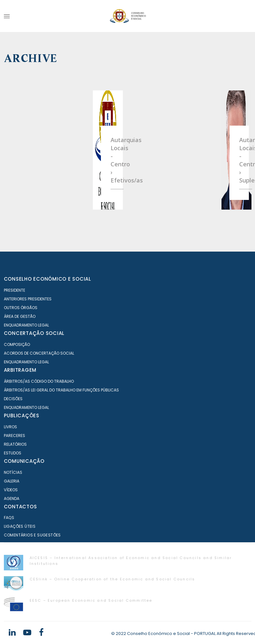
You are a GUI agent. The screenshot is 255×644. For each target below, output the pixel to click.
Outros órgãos (21, 308)
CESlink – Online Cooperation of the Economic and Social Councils (113, 579)
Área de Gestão (20, 316)
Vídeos (11, 490)
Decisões (13, 399)
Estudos (13, 453)
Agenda (12, 499)
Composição (17, 344)
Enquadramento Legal (26, 325)
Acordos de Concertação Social (39, 353)
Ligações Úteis (20, 526)
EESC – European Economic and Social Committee (91, 600)
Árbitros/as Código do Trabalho (39, 381)
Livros (10, 427)
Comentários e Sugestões (32, 535)
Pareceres (15, 436)
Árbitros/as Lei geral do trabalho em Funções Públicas (61, 390)
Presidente (15, 290)
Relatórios (15, 444)
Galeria (12, 481)
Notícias (13, 472)
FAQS (9, 518)
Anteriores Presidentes (28, 299)
